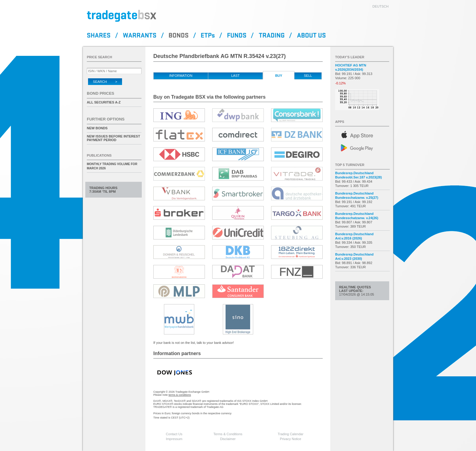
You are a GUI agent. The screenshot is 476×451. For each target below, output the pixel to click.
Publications (99, 155)
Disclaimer (228, 439)
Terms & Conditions (228, 434)
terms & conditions (180, 395)
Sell (308, 76)
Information (181, 76)
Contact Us (174, 434)
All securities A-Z (104, 102)
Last (236, 76)
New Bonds (97, 128)
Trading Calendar (291, 434)
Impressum (174, 439)
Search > (105, 82)
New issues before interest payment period (113, 138)
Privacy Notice (291, 439)
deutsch (381, 6)
